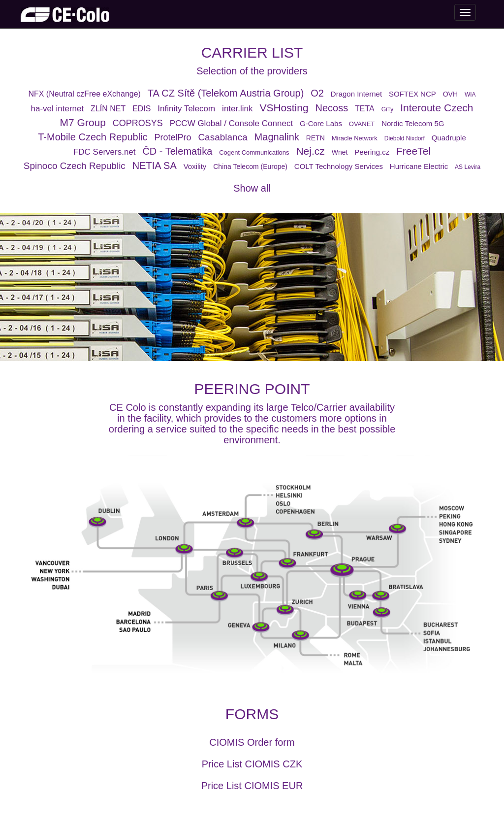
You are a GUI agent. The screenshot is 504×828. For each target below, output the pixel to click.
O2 (317, 93)
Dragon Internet (356, 94)
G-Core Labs (321, 123)
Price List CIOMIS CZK (252, 764)
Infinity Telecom (186, 109)
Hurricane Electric (419, 166)
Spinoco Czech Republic (75, 166)
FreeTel (413, 151)
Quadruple (449, 138)
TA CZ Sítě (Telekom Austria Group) (226, 93)
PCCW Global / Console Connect (231, 123)
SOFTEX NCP (412, 94)
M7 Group (83, 122)
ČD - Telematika (177, 151)
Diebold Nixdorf (405, 138)
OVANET (362, 124)
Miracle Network (355, 138)
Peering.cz (372, 152)
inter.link (237, 109)
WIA (470, 95)
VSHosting (284, 108)
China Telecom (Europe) (250, 166)
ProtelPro (173, 137)
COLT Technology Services (339, 166)
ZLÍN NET (108, 109)
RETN (315, 138)
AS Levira (468, 167)
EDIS (142, 109)
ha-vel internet (57, 109)
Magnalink (277, 137)
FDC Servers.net (105, 152)
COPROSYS (138, 123)
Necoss (331, 108)
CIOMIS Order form (252, 742)
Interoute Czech (437, 108)
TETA (365, 109)
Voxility (195, 166)
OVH (450, 94)
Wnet (340, 152)
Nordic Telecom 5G (413, 123)
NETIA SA (155, 166)
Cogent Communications (254, 152)
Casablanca (222, 137)
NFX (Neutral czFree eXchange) (84, 94)
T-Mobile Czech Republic (93, 137)
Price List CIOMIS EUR (252, 786)
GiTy (388, 109)
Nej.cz (310, 151)
